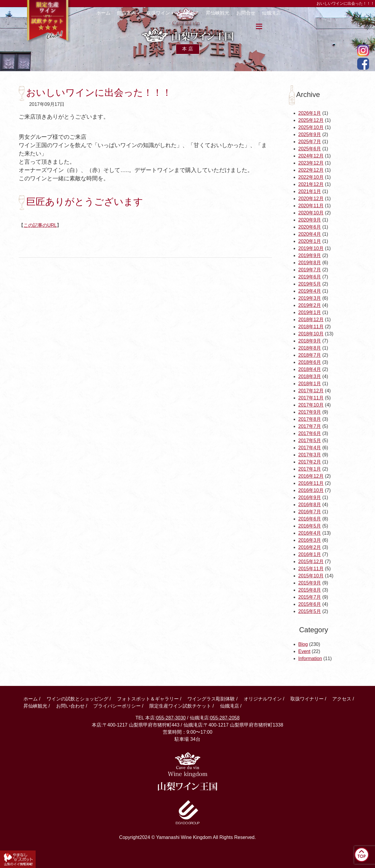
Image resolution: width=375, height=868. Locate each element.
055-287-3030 (171, 718)
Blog (303, 644)
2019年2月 (310, 305)
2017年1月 (310, 469)
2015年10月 (311, 576)
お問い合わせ (70, 706)
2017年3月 (310, 455)
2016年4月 (310, 533)
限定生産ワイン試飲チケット (180, 706)
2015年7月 (310, 597)
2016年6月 (310, 519)
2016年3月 (310, 540)
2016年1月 (310, 554)
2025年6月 (310, 149)
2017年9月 (310, 412)
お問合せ (261, 16)
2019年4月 (310, 291)
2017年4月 (310, 448)
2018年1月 (310, 384)
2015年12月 (311, 562)
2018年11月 (311, 327)
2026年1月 (310, 113)
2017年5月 (310, 441)
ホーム (106, 16)
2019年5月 (310, 284)
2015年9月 (310, 583)
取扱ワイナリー (307, 699)
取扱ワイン (167, 16)
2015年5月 (310, 611)
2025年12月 (311, 120)
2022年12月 (311, 170)
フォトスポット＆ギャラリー (148, 699)
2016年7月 (310, 512)
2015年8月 (310, 590)
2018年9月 (310, 341)
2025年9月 (310, 134)
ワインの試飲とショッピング (77, 699)
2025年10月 (311, 127)
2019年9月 (310, 255)
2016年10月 (311, 490)
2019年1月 (310, 312)
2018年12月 (311, 320)
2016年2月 (310, 547)
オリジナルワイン (263, 699)
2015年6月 (310, 604)
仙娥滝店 (289, 16)
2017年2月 (310, 462)
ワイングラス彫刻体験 (211, 699)
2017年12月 (311, 391)
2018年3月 (310, 376)
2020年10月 (311, 213)
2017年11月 (311, 398)
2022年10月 (311, 177)
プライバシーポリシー (117, 706)
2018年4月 (310, 369)
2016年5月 (310, 526)
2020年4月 (310, 234)
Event (304, 651)
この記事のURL (40, 225)
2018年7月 (310, 355)
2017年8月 (310, 419)
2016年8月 (310, 505)
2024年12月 (311, 156)
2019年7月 (310, 270)
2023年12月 (311, 163)
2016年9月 (310, 497)
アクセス (200, 16)
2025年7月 (310, 142)
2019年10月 (311, 248)
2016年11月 (311, 483)
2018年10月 (311, 334)
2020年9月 (310, 220)
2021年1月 (310, 191)
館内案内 (133, 16)
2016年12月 (311, 476)
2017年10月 (311, 405)
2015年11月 (311, 569)
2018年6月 (310, 362)
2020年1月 (310, 241)
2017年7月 (310, 426)
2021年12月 (311, 184)
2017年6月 (310, 433)
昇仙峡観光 (230, 16)
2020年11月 (311, 206)
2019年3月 (310, 298)
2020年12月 (311, 199)
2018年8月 (310, 348)
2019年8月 (310, 263)
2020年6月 (310, 227)
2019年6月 (310, 277)
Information (310, 658)
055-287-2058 (225, 718)
